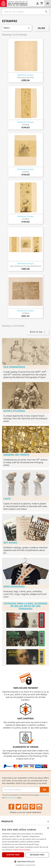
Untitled (26, 125)
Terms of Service (11, 798)
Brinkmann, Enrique (26, 75)
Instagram (39, 807)
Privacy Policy (44, 795)
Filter (41, 28)
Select (17, 28)
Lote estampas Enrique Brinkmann (26, 266)
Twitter (18, 807)
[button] (26, 862)
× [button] (48, 828)
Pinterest (32, 807)
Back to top (38, 332)
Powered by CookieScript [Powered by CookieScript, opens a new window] (26, 865)
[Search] (26, 12)
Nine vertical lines (26, 77)
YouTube (25, 807)
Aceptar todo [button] (13, 855)
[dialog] (26, 847)
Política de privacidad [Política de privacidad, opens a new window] (22, 850)
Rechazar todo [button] (37, 855)
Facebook (11, 807)
